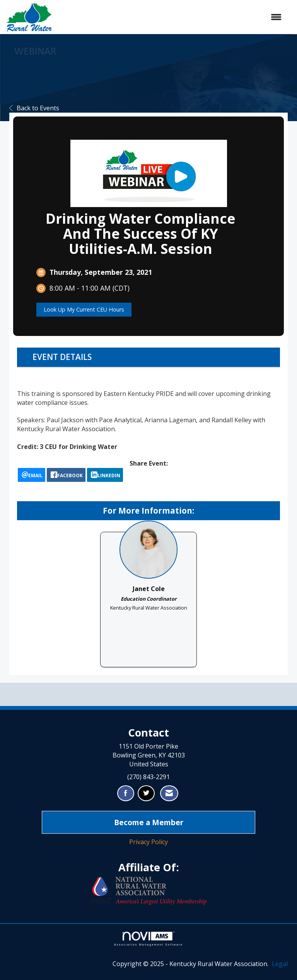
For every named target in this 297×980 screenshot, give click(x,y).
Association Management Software (148, 939)
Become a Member (149, 822)
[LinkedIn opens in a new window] (105, 475)
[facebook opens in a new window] (66, 475)
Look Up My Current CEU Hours (84, 309)
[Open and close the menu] (171, 17)
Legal (280, 964)
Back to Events (34, 108)
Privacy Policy (148, 842)
